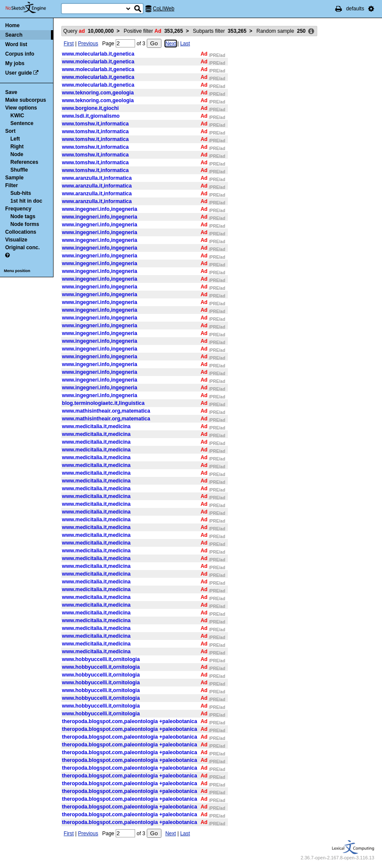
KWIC (17, 116)
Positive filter (153, 31)
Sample (14, 178)
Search (14, 35)
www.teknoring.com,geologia (98, 93)
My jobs (15, 63)
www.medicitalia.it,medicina (96, 426)
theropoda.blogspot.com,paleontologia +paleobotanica (130, 721)
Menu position (17, 271)
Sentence (22, 123)
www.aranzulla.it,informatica (97, 178)
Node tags (23, 216)
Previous (88, 44)
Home (12, 25)
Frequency (18, 209)
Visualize (16, 240)
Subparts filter (220, 31)
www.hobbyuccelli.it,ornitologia (101, 659)
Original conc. (22, 248)
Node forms (25, 224)
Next (171, 44)
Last (185, 44)
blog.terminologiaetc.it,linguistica (103, 403)
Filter (11, 185)
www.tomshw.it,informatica (95, 124)
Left (15, 139)
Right (17, 147)
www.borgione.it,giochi (91, 108)
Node (17, 154)
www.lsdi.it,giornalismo (91, 116)
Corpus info (20, 54)
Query (89, 31)
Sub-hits (21, 193)
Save (11, 92)
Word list (16, 44)
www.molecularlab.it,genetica (98, 54)
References (24, 162)
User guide (19, 73)
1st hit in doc (26, 201)
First (69, 44)
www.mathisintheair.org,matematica (106, 411)
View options (21, 108)
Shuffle (19, 170)
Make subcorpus (26, 100)
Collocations (21, 232)
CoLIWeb (164, 9)
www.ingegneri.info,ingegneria (100, 209)
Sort (10, 131)
